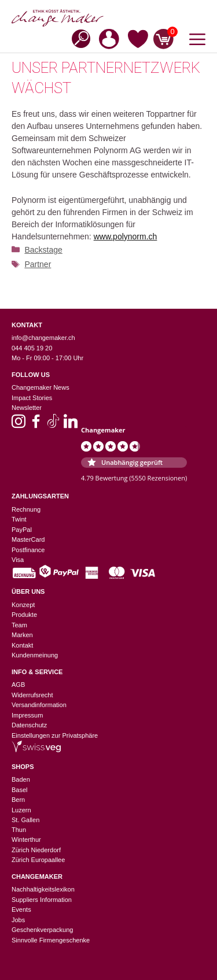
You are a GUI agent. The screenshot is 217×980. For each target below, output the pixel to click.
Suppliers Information (42, 900)
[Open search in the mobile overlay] (78, 38)
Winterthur (26, 840)
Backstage (43, 250)
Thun (19, 830)
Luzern (21, 810)
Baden (21, 779)
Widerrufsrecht (32, 695)
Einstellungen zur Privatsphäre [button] (55, 735)
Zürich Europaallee (38, 860)
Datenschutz (29, 725)
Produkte (24, 615)
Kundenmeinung (35, 655)
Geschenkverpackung (42, 930)
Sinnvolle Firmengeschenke (51, 940)
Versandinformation (39, 705)
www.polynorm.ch (126, 236)
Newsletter (27, 408)
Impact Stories (32, 398)
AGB (18, 685)
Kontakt (22, 645)
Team (19, 625)
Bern (18, 800)
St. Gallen (25, 820)
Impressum (27, 715)
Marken (22, 635)
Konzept (23, 605)
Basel (20, 790)
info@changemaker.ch (43, 338)
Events (21, 909)
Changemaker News (41, 387)
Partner (38, 264)
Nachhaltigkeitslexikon (43, 889)
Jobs (18, 920)
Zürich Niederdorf (36, 850)
